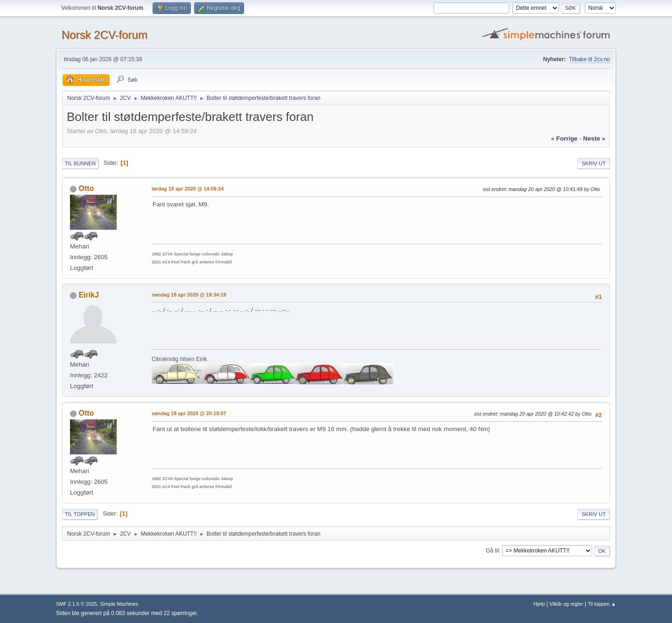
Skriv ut (594, 163)
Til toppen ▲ (602, 604)
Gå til (492, 551)
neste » (594, 138)
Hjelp (539, 604)
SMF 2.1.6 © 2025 (77, 604)
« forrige (564, 138)
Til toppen (80, 514)
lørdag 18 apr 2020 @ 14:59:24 (188, 189)
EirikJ (89, 295)
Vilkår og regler (566, 604)
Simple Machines (119, 604)
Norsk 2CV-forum (105, 35)
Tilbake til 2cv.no (589, 59)
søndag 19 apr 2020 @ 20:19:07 (189, 413)
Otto (86, 188)
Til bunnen (80, 163)
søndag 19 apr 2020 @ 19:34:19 (189, 295)
